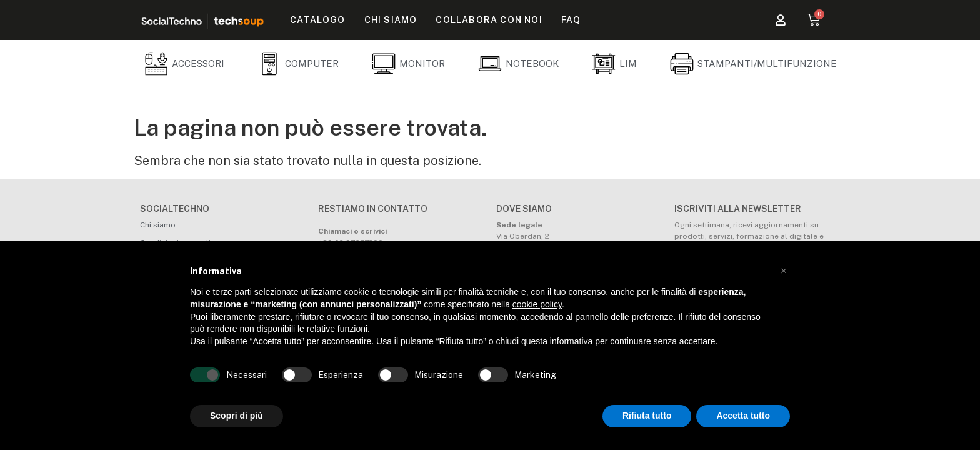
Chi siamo (391, 20)
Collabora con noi (489, 20)
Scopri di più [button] (237, 416)
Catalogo (318, 20)
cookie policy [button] (537, 304)
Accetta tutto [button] (743, 416)
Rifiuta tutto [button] (647, 416)
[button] (784, 271)
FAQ (571, 20)
